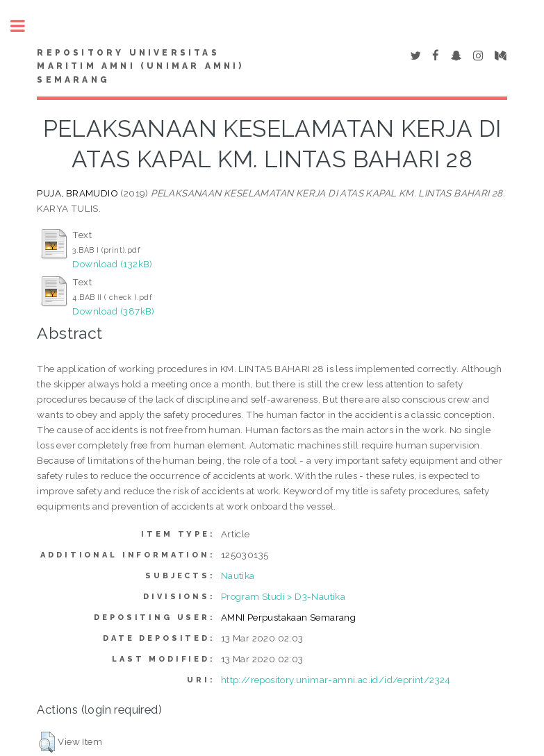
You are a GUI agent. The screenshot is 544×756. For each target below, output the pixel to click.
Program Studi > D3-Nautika (283, 596)
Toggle (25, 26)
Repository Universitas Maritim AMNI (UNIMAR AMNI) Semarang (140, 67)
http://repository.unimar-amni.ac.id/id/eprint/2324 (336, 680)
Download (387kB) (113, 311)
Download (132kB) (112, 264)
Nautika (238, 576)
